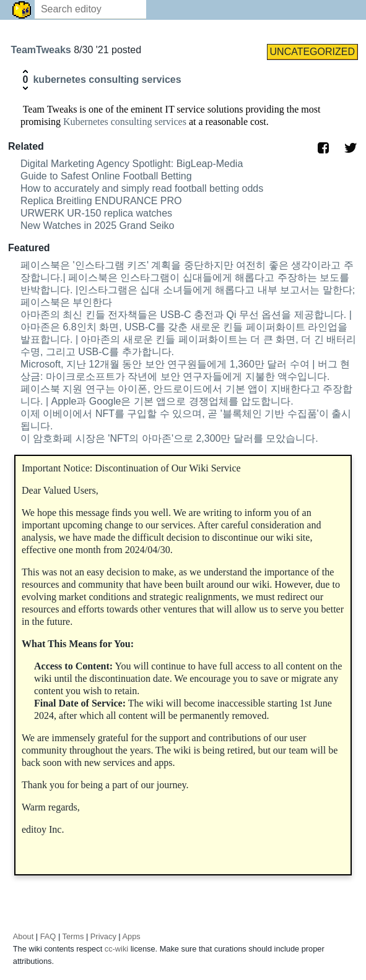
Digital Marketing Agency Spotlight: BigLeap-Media (132, 164)
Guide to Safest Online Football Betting (106, 176)
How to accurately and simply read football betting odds (142, 188)
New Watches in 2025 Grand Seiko (97, 226)
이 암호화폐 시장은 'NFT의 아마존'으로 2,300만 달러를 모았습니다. (169, 438)
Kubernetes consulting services (125, 122)
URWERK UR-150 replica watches (96, 213)
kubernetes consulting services (107, 80)
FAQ (48, 936)
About (23, 936)
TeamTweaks (42, 50)
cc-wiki (116, 949)
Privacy (103, 936)
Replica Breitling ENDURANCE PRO (101, 201)
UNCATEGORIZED (312, 52)
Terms (73, 936)
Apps (132, 936)
